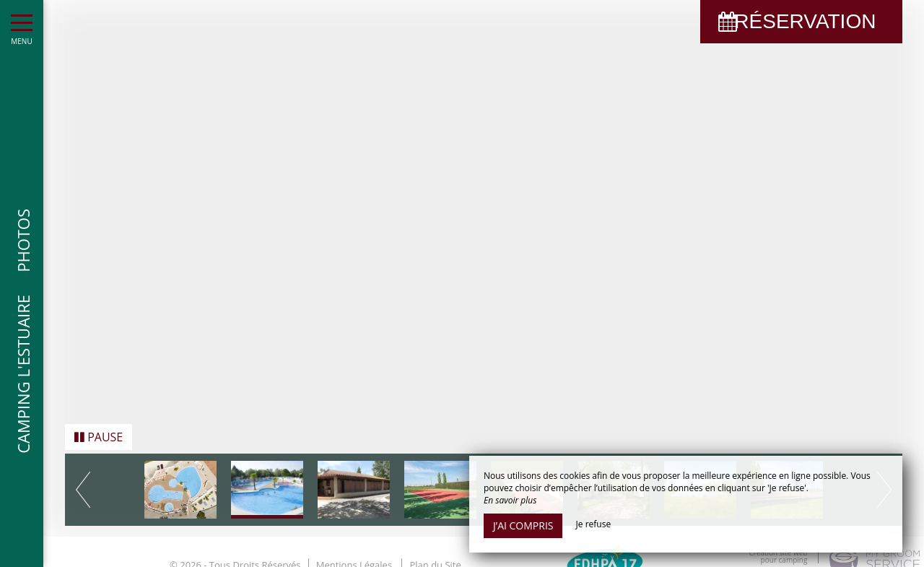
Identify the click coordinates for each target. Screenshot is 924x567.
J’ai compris (523, 525)
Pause (99, 433)
